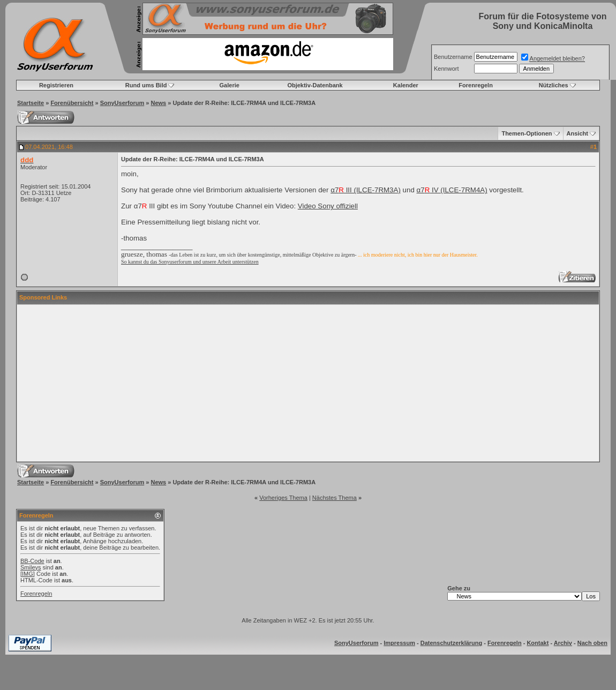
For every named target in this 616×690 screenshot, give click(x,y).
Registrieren (56, 85)
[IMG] (28, 574)
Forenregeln (476, 85)
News (158, 103)
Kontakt (538, 643)
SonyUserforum (122, 103)
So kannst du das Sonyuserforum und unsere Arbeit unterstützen (190, 262)
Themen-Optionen (527, 133)
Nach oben (592, 643)
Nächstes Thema (335, 498)
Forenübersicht (72, 103)
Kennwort (446, 69)
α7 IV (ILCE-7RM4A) (452, 190)
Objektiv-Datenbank (315, 85)
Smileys (31, 567)
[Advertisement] (308, 383)
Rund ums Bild (146, 85)
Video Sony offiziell (328, 206)
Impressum (399, 643)
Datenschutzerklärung (452, 643)
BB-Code (32, 561)
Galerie (230, 85)
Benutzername (453, 57)
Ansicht (577, 133)
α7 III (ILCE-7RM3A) (366, 190)
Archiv (563, 643)
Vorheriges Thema (283, 498)
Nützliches (554, 85)
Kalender (406, 85)
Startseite (31, 103)
